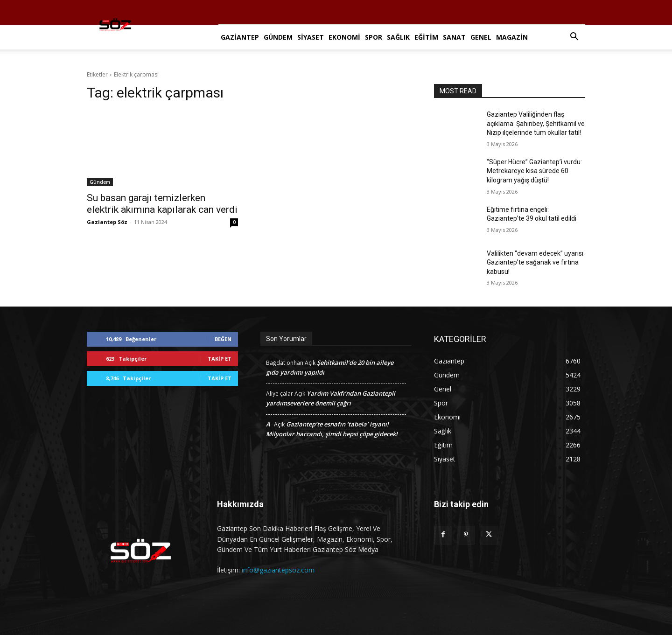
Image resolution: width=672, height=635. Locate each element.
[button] (574, 38)
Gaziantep (240, 37)
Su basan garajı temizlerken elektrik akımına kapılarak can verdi (162, 204)
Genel (481, 37)
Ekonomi (344, 37)
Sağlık (398, 37)
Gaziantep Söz (107, 222)
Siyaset (311, 37)
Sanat (454, 37)
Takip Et (220, 359)
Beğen (223, 339)
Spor (374, 37)
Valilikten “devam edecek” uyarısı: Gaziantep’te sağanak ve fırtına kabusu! (536, 262)
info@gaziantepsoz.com (278, 570)
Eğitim (426, 37)
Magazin (512, 37)
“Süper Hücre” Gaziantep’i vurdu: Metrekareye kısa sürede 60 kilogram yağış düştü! (534, 171)
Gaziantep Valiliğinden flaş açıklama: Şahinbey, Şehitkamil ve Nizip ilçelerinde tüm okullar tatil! (536, 123)
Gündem (278, 37)
